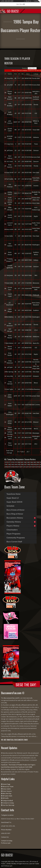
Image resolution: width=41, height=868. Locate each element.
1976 (6, 462)
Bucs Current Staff (14, 542)
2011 (22, 467)
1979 (15, 462)
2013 (28, 467)
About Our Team (8, 787)
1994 (15, 464)
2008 (12, 467)
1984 (31, 462)
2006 (6, 467)
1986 (38, 462)
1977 (9, 462)
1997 (25, 464)
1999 (31, 464)
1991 (6, 464)
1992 (9, 464)
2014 (31, 467)
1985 (34, 462)
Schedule (10, 506)
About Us (28, 1)
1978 (12, 462)
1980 (19, 462)
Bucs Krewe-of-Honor (15, 510)
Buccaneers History (15, 518)
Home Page (6, 784)
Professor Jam (6, 843)
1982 (25, 462)
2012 (25, 467)
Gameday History (14, 522)
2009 (15, 467)
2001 (38, 464)
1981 (22, 462)
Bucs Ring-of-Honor (15, 514)
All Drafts (6, 798)
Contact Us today (8, 803)
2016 (38, 467)
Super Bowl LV (13, 498)
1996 (22, 464)
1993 (12, 464)
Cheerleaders (12, 530)
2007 (9, 467)
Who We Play (7, 793)
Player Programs (13, 534)
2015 (34, 467)
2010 (19, 467)
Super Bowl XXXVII (14, 502)
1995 (19, 464)
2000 (34, 464)
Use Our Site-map (8, 805)
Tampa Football (8, 801)
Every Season (7, 791)
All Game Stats (7, 796)
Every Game (7, 789)
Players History (13, 526)
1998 (28, 464)
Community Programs (16, 538)
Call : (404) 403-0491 (7, 1)
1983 (28, 462)
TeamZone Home (14, 494)
